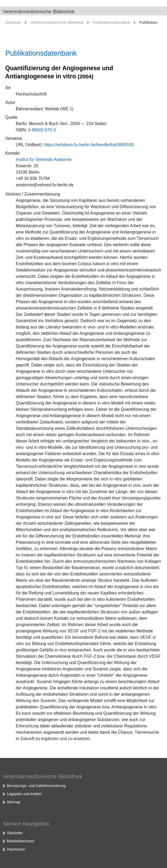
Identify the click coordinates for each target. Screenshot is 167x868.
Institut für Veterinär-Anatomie (44, 159)
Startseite (13, 22)
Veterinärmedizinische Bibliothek (39, 11)
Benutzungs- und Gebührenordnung (36, 786)
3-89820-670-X (42, 130)
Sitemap (14, 802)
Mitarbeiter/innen (21, 841)
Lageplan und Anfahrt (24, 794)
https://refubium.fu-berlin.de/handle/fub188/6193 (89, 145)
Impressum (16, 849)
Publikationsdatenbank (111, 22)
